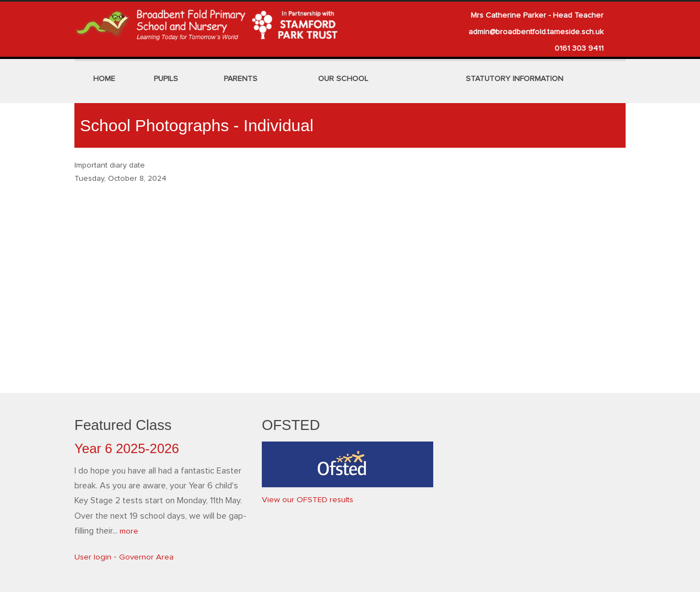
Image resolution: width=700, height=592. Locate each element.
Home (104, 79)
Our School (343, 79)
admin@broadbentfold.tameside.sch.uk (536, 32)
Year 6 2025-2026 (127, 448)
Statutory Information (515, 79)
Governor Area (147, 557)
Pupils (166, 79)
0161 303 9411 (579, 49)
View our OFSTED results (310, 499)
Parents (241, 79)
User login (93, 557)
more (130, 531)
